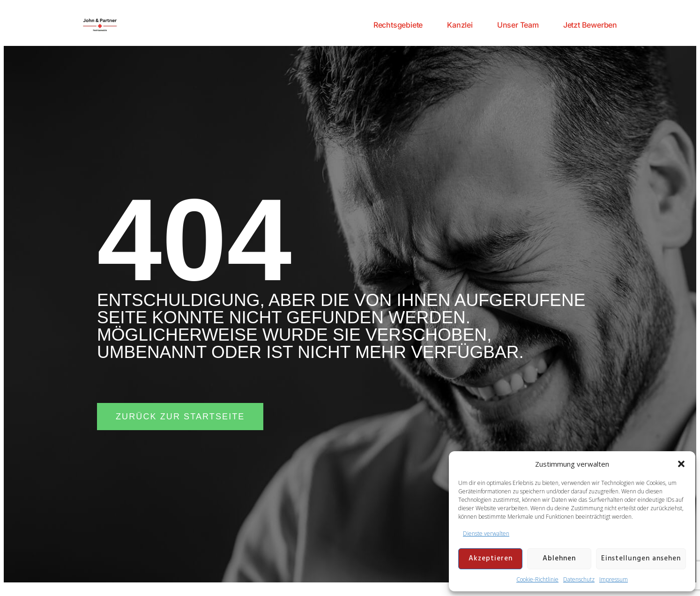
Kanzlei (460, 25)
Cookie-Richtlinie (537, 579)
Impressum (614, 579)
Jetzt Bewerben (590, 25)
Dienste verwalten (486, 533)
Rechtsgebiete (398, 25)
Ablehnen (559, 559)
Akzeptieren (491, 559)
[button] (681, 464)
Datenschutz (579, 579)
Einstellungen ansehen (641, 559)
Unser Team (518, 25)
